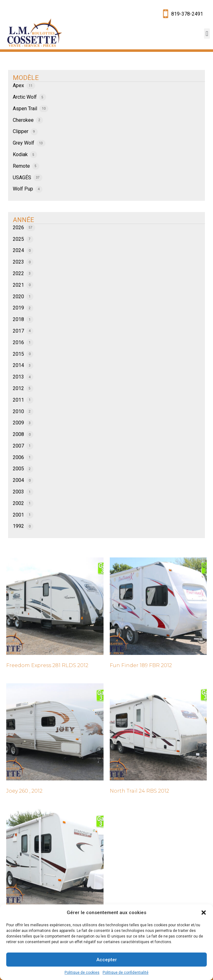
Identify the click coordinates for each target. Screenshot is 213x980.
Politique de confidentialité (126, 973)
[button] (204, 913)
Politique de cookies (82, 973)
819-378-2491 (187, 14)
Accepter (107, 960)
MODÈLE (26, 78)
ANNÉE (23, 220)
